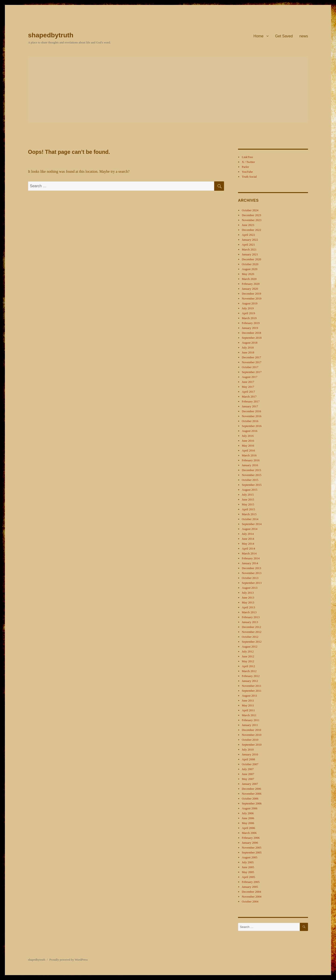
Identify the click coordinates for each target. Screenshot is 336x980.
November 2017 (252, 362)
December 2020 (251, 259)
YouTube (247, 172)
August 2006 (250, 808)
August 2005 (250, 857)
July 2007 (248, 769)
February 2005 (251, 882)
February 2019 (251, 323)
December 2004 (251, 892)
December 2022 (251, 230)
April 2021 (248, 245)
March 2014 (249, 553)
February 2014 (251, 558)
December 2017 (251, 357)
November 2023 (252, 220)
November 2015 (252, 475)
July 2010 (248, 749)
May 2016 (248, 446)
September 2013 (252, 583)
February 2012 (251, 676)
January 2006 (250, 843)
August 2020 (250, 269)
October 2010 (250, 740)
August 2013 (250, 588)
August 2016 (250, 431)
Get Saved (284, 36)
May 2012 (248, 661)
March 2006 (249, 833)
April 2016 (248, 450)
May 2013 (248, 602)
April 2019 (248, 313)
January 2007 (250, 784)
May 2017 (248, 387)
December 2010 (251, 730)
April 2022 (248, 235)
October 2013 (250, 578)
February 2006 (251, 838)
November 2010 (252, 735)
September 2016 (252, 426)
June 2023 (248, 225)
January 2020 (250, 289)
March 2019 (249, 318)
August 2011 (249, 696)
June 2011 (248, 700)
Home (258, 36)
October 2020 (250, 264)
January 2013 (250, 622)
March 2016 (249, 455)
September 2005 (252, 852)
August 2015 (250, 490)
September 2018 (252, 338)
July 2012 (248, 651)
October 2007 (250, 764)
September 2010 (252, 745)
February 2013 (251, 617)
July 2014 (248, 534)
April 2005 (248, 877)
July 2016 (248, 436)
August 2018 (250, 343)
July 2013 (248, 593)
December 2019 (251, 294)
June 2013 (248, 598)
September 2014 (252, 524)
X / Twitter (248, 162)
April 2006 (248, 828)
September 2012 (252, 642)
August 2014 (250, 529)
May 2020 (248, 274)
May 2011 (248, 705)
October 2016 (250, 421)
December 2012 (251, 627)
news (304, 36)
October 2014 (250, 519)
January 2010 (250, 754)
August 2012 (250, 647)
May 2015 (248, 504)
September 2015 (252, 485)
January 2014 (250, 563)
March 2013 (249, 612)
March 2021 (249, 249)
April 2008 (248, 759)
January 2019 (250, 328)
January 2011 (250, 725)
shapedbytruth (51, 35)
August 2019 (250, 303)
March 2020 (249, 279)
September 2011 (252, 691)
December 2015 (251, 470)
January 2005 (250, 887)
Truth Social (249, 177)
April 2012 (248, 666)
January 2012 (250, 681)
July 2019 (248, 308)
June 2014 (248, 539)
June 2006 (248, 818)
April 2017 (248, 392)
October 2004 (250, 901)
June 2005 (248, 867)
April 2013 (248, 607)
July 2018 (248, 347)
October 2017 (250, 367)
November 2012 (252, 632)
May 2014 (248, 544)
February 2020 (251, 284)
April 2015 (248, 509)
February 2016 (251, 460)
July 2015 (248, 495)
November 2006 (252, 794)
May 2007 (248, 779)
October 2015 (250, 480)
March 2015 (249, 514)
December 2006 (251, 789)
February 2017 (251, 401)
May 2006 (248, 823)
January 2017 (250, 406)
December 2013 (251, 568)
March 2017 (249, 397)
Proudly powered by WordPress (69, 960)
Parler (245, 167)
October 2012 (250, 637)
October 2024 (250, 210)
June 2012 (248, 656)
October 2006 (250, 798)
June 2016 (248, 441)
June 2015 (248, 499)
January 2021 (250, 254)
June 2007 (248, 774)
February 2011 (251, 720)
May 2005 (248, 872)
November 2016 (252, 416)
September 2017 (252, 372)
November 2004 (252, 897)
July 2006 (248, 813)
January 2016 (250, 465)
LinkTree (247, 157)
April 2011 (248, 710)
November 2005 (252, 848)
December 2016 (251, 411)
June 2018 (248, 352)
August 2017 (250, 377)
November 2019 (252, 298)
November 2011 (252, 686)
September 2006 (252, 803)
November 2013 (252, 573)
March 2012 (249, 671)
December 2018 (251, 333)
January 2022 (250, 240)
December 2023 (251, 215)
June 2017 (248, 382)
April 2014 (248, 548)
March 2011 (249, 715)
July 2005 (248, 862)
